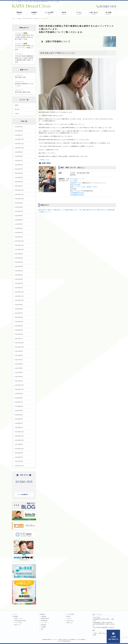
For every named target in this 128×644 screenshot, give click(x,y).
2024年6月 (19, 216)
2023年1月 (19, 288)
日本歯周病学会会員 (77, 196)
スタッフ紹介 (18, 623)
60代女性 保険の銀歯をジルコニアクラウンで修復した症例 (25, 47)
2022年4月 (19, 326)
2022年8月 (19, 309)
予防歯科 (44, 627)
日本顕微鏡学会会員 (77, 194)
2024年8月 (19, 207)
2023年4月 (19, 275)
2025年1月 (19, 186)
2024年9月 (19, 203)
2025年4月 (19, 173)
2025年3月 (19, 177)
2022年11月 (19, 296)
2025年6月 (19, 165)
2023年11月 (19, 245)
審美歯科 (44, 625)
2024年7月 (19, 211)
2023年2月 (19, 283)
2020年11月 (19, 389)
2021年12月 (19, 343)
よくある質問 (49, 14)
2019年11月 (19, 436)
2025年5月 (19, 169)
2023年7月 (19, 262)
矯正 (42, 629)
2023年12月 (19, 241)
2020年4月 (19, 415)
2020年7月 (19, 402)
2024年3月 (19, 228)
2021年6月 (19, 364)
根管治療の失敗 (20, 76)
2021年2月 (19, 381)
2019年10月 (19, 440)
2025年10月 (19, 148)
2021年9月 (19, 351)
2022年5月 (19, 322)
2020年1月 (19, 427)
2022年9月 (19, 305)
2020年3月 (19, 419)
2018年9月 (19, 453)
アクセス (79, 14)
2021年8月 (19, 355)
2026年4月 (19, 127)
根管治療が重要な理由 (23, 91)
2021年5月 (19, 368)
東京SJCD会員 (75, 186)
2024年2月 (19, 233)
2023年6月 (19, 266)
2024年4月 (19, 224)
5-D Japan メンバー (77, 180)
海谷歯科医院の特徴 (20, 621)
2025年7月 (19, 161)
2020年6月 (19, 406)
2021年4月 (19, 372)
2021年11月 (19, 347)
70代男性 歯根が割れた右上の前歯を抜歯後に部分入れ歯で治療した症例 (25, 36)
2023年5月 (19, 271)
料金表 (64, 14)
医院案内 (19, 14)
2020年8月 (19, 398)
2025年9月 (19, 152)
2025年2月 (19, 182)
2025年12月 (19, 139)
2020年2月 (19, 423)
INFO (17, 114)
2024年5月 (19, 220)
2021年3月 (19, 377)
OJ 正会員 (74, 181)
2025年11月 (19, 144)
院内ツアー (18, 625)
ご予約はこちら (44, 160)
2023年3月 (19, 279)
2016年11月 (19, 466)
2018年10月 (19, 449)
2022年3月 (19, 330)
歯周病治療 (44, 621)
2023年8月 (19, 258)
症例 (17, 105)
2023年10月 (19, 249)
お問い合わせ (94, 14)
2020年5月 (19, 410)
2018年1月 (19, 457)
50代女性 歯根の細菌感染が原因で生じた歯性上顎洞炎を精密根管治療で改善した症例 (25, 58)
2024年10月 (19, 199)
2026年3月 (19, 131)
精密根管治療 (45, 618)
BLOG (17, 109)
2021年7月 (19, 360)
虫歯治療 (44, 616)
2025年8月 (19, 156)
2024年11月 (19, 194)
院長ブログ (70, 623)
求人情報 (109, 14)
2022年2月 (19, 334)
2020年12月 (19, 385)
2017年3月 (19, 461)
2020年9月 (19, 394)
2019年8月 (19, 444)
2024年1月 (19, 237)
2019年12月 (19, 432)
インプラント (45, 623)
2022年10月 (19, 300)
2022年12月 (19, 292)
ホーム (15, 614)
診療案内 (34, 14)
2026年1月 (19, 135)
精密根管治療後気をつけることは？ (24, 84)
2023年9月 (19, 254)
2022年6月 (19, 317)
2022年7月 (19, 313)
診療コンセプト (19, 618)
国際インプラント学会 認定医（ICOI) (84, 188)
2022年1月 (19, 339)
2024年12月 (19, 190)
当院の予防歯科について (59, 42)
